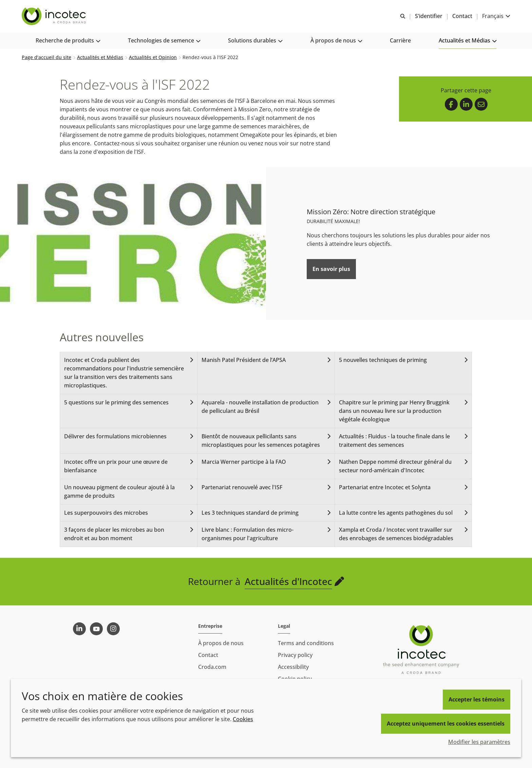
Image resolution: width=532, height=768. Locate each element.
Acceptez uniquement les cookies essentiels (446, 724)
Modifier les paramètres (479, 742)
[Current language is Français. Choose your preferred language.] (496, 16)
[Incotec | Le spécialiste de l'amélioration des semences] (55, 16)
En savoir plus (331, 270)
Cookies (243, 719)
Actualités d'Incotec (288, 582)
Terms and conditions (306, 643)
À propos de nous (221, 643)
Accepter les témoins (477, 699)
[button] (68, 41)
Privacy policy (295, 655)
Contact (208, 655)
